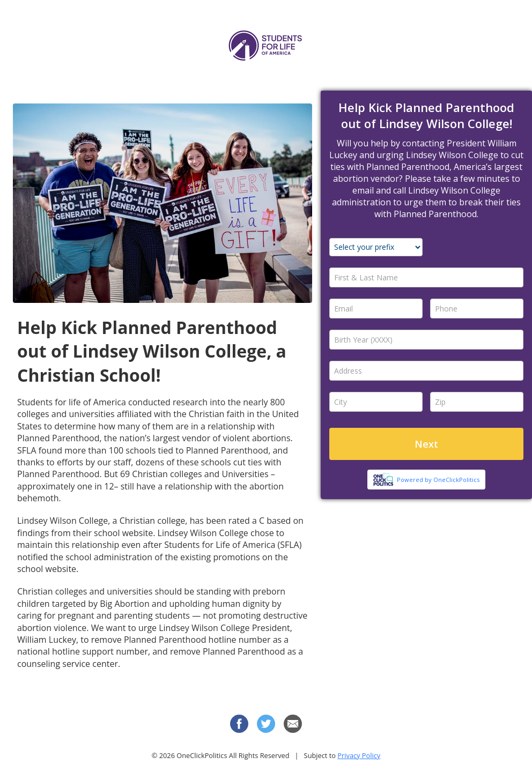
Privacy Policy (359, 755)
